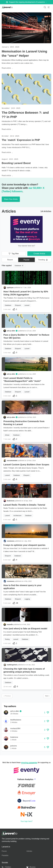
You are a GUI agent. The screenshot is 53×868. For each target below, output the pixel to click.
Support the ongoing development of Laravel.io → (27, 2)
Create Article (39, 254)
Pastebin (5, 855)
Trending (43, 260)
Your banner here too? (27, 246)
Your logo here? (26, 821)
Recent (10, 260)
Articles (29, 851)
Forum (4, 851)
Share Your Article (11, 199)
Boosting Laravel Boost (16, 163)
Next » (47, 696)
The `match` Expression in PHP (21, 140)
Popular (26, 260)
